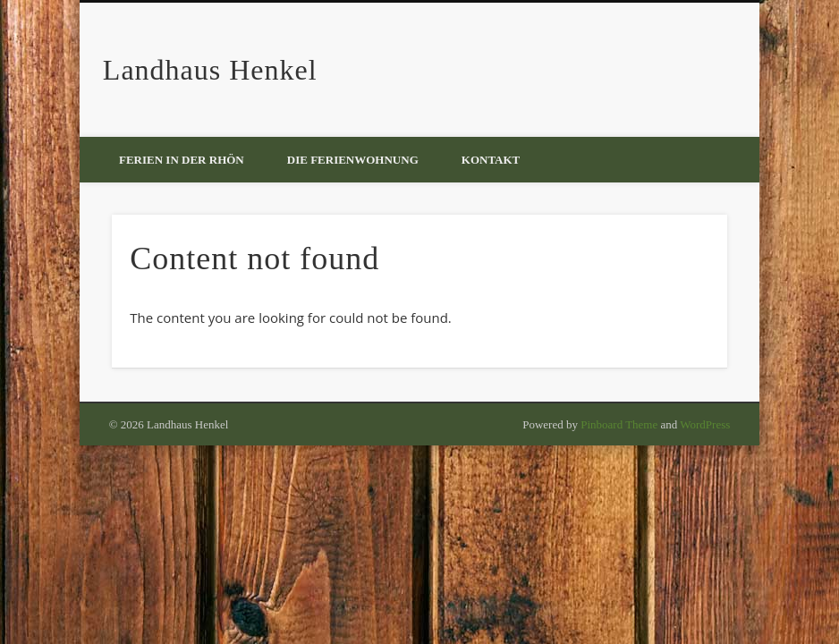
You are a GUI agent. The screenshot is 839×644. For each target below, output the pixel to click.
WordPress (705, 424)
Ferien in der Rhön (182, 160)
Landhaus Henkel (210, 70)
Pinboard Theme (619, 424)
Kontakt (491, 160)
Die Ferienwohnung (353, 160)
